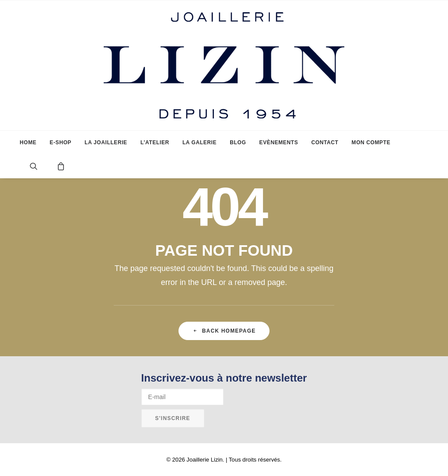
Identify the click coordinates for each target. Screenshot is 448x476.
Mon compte (371, 142)
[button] (40, 166)
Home (28, 142)
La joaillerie (106, 142)
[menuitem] (28, 142)
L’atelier (155, 142)
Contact (325, 142)
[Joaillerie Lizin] (224, 65)
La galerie (199, 142)
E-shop (61, 142)
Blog (238, 142)
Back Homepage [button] (224, 331)
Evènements (279, 142)
